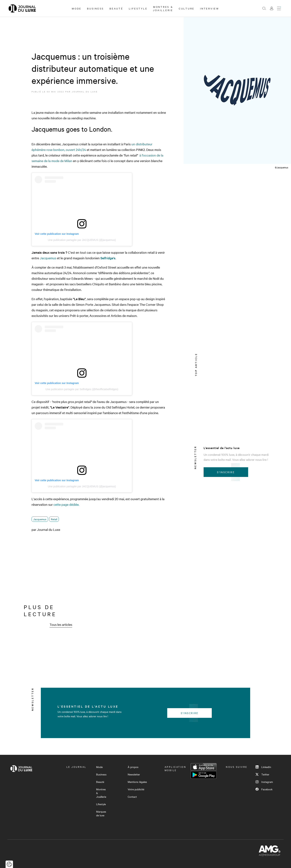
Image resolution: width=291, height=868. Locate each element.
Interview (210, 8)
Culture (187, 8)
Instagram (264, 782)
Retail (54, 519)
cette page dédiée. (66, 504)
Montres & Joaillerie (163, 8)
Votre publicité (136, 789)
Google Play (204, 775)
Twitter (262, 774)
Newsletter (134, 774)
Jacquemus (48, 258)
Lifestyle (138, 8)
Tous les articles (61, 624)
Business (95, 8)
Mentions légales (137, 782)
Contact (132, 797)
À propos (133, 767)
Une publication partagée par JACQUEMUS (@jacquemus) (82, 240)
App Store (204, 767)
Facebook (264, 789)
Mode (77, 8)
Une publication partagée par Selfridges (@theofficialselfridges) (82, 389)
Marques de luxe (101, 813)
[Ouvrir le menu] (279, 8)
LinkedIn (263, 767)
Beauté (116, 8)
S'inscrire (226, 472)
